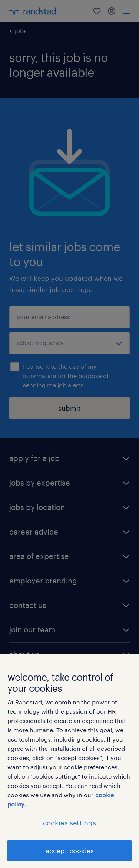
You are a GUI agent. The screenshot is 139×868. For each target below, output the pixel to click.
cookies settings (70, 823)
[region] (69, 761)
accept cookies (70, 851)
